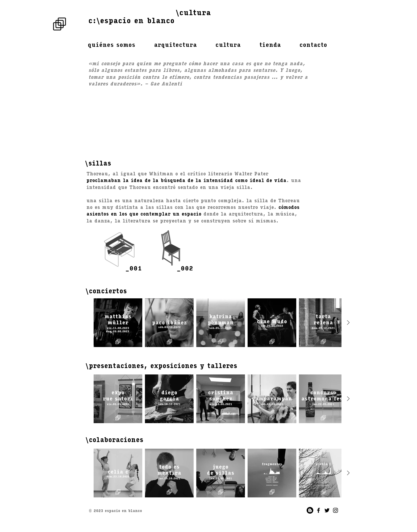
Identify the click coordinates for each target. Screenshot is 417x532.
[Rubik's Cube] (60, 24)
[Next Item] (348, 323)
